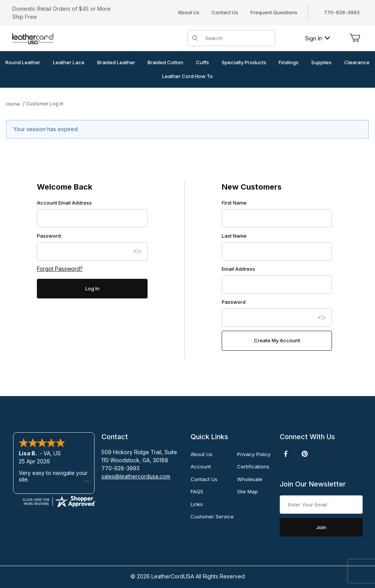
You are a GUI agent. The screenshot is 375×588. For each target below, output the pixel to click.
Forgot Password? (60, 269)
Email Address (238, 269)
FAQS (197, 491)
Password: (49, 236)
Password (234, 302)
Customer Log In (45, 104)
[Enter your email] (321, 505)
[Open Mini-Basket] (355, 38)
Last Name (234, 236)
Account (201, 466)
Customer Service (212, 516)
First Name (234, 203)
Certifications (253, 466)
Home (13, 104)
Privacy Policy (254, 454)
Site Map (247, 491)
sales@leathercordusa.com (136, 476)
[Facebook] (286, 454)
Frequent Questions (274, 12)
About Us (189, 12)
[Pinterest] (304, 454)
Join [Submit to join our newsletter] (321, 527)
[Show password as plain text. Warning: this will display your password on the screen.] (138, 252)
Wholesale (250, 479)
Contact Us (225, 12)
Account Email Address (64, 203)
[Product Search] (238, 38)
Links (197, 504)
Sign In (318, 38)
